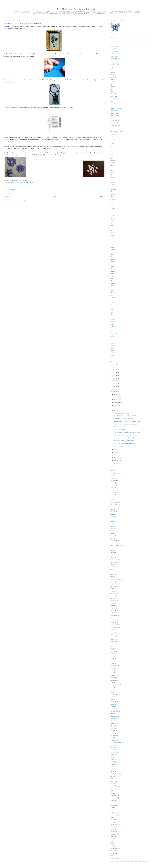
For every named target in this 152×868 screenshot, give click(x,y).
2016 (114, 367)
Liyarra (113, 259)
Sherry (112, 322)
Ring (112, 769)
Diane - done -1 (115, 99)
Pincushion (114, 759)
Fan (112, 646)
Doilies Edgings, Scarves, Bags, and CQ (125, 419)
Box (112, 550)
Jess (112, 228)
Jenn (112, 225)
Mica (112, 286)
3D (111, 476)
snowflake (113, 798)
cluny (112, 581)
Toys (112, 839)
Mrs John (113, 293)
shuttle (112, 791)
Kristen (113, 242)
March (116, 455)
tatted (112, 820)
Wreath (113, 853)
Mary (112, 278)
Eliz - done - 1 (114, 101)
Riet (112, 312)
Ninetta (113, 300)
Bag (112, 509)
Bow (112, 548)
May (116, 449)
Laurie (112, 252)
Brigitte (113, 161)
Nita (112, 302)
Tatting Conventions (116, 827)
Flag (112, 649)
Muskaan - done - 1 (116, 116)
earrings (113, 632)
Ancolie (113, 139)
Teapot (112, 829)
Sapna (112, 317)
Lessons (113, 707)
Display (113, 608)
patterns (113, 747)
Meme (112, 283)
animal (112, 492)
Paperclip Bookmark (116, 743)
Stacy (112, 331)
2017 (114, 364)
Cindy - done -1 (115, 94)
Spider (112, 807)
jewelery (113, 694)
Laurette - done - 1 (116, 106)
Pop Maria (113, 77)
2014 (114, 373)
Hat (112, 673)
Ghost (112, 658)
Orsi (112, 307)
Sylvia (112, 336)
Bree (112, 158)
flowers (113, 651)
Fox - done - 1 (114, 103)
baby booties (114, 504)
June (116, 411)
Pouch (112, 762)
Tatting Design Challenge (118, 58)
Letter (112, 709)
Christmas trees (115, 579)
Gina (112, 204)
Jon (111, 230)
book (112, 538)
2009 (114, 386)
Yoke (112, 856)
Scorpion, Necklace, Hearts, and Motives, (125, 424)
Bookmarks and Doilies (117, 545)
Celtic (112, 574)
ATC (112, 500)
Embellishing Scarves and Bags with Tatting (126, 435)
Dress (112, 630)
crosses (113, 593)
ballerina (113, 512)
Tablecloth (113, 815)
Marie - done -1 (115, 111)
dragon (112, 622)
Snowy (112, 329)
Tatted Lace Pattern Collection (72, 80)
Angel (112, 488)
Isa (111, 213)
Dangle (113, 603)
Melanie (113, 87)
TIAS (112, 836)
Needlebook (114, 738)
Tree (112, 844)
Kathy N (113, 238)
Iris (111, 211)
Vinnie (112, 348)
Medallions (114, 716)
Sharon (112, 75)
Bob (112, 156)
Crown (112, 596)
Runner (113, 781)
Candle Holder (115, 567)
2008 (114, 389)
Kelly (112, 240)
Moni (112, 290)
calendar (113, 565)
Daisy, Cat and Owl (119, 430)
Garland (113, 654)
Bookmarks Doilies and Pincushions (124, 441)
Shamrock (113, 786)
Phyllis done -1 (115, 120)
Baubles (113, 521)
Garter (112, 656)
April (116, 452)
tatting (32, 182)
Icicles (112, 690)
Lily (112, 257)
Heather (113, 209)
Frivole (113, 201)
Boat (112, 533)
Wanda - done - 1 (115, 125)
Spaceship (113, 805)
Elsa (112, 84)
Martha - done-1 (115, 113)
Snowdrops (114, 796)
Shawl (112, 788)
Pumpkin (113, 764)
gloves (112, 661)
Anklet (112, 495)
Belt (112, 526)
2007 (114, 392)
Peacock (113, 750)
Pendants (113, 752)
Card (112, 569)
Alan (112, 136)
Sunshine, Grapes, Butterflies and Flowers (126, 427)
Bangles (113, 514)
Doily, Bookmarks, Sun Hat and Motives (125, 446)
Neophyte (113, 298)
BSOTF (113, 163)
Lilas (112, 254)
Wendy (112, 353)
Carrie (112, 172)
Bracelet (113, 553)
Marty (112, 276)
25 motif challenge (16, 182)
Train (112, 841)
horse (112, 682)
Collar (112, 586)
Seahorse (113, 783)
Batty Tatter (114, 82)
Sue (112, 89)
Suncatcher (114, 812)
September (117, 402)
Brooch (113, 557)
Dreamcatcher (114, 627)
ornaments (113, 740)
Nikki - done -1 (115, 118)
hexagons (113, 680)
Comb (112, 589)
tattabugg (113, 343)
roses (112, 779)
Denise (112, 187)
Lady (112, 699)
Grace (112, 206)
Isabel (112, 216)
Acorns (113, 478)
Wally (112, 351)
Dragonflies (114, 625)
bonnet (112, 536)
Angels (112, 490)
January (117, 460)
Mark (112, 274)
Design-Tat (114, 54)
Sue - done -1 (114, 123)
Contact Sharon (115, 49)
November (117, 397)
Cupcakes (113, 601)
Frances (113, 199)
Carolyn (113, 170)
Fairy (112, 644)
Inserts (112, 692)
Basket (112, 519)
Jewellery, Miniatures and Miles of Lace (125, 438)
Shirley (113, 326)
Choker (113, 577)
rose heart (113, 776)
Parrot (112, 745)
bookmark (113, 541)
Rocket (112, 771)
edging (112, 637)
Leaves (112, 704)
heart (112, 678)
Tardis (112, 817)
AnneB (112, 148)
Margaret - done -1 (116, 108)
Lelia (112, 91)
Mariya (113, 271)
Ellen (112, 192)
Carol (112, 165)
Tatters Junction (115, 51)
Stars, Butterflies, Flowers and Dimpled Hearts (127, 421)
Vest (112, 846)
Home (55, 196)
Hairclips (113, 670)
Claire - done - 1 (115, 96)
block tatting (114, 531)
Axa (112, 153)
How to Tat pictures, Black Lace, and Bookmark (127, 432)
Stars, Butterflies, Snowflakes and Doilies (125, 416)
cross (112, 591)
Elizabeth (113, 189)
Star (112, 810)
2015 (114, 370)
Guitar (112, 668)
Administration (115, 480)
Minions (113, 721)
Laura (112, 247)
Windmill (113, 851)
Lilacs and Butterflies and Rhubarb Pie (125, 443)
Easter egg (113, 634)
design (26, 182)
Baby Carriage (114, 507)
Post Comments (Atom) (18, 200)
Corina (112, 182)
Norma (112, 305)
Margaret (113, 264)
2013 (114, 375)
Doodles (113, 620)
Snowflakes (114, 800)
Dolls (112, 617)
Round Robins (114, 56)
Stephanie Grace (115, 334)
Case (112, 572)
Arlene (112, 151)
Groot (112, 663)
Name (112, 733)
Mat (112, 714)
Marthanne (113, 79)
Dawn (112, 185)
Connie (113, 180)
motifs (112, 731)
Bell (112, 524)
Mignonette (114, 719)
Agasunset (113, 134)
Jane (112, 221)
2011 (114, 381)
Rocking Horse (115, 774)
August (116, 405)
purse (112, 767)
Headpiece (113, 675)
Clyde (112, 177)
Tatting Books (114, 40)
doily (112, 613)
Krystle (113, 245)
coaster (112, 584)
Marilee (113, 269)
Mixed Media (114, 723)
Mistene (113, 72)
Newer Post (7, 196)
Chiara (112, 175)
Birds (112, 528)
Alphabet (113, 485)
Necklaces (113, 735)
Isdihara (113, 218)
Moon (112, 726)
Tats (112, 341)
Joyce (112, 233)
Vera (112, 70)
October (117, 400)
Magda (112, 262)
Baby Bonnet (114, 502)
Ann (112, 146)
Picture (112, 755)
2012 (114, 378)
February (117, 458)
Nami (112, 295)
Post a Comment (9, 193)
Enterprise (113, 639)
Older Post (102, 196)
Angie (112, 144)
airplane (113, 483)
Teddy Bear (114, 834)
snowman (113, 803)
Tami (112, 338)
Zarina (112, 355)
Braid (112, 555)
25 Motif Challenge (76, 9)
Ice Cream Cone (115, 685)
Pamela (113, 310)
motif (112, 728)
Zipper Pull (114, 858)
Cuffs (112, 598)
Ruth (112, 314)
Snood (112, 793)
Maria (112, 266)
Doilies (113, 610)
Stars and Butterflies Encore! (122, 413)
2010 (114, 384)
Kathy (112, 235)
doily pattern (114, 615)
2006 (114, 464)
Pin (111, 757)
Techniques (114, 832)
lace (112, 697)
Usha (112, 67)
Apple (112, 497)
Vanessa (113, 346)
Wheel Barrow (115, 848)
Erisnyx (113, 194)
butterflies (113, 560)
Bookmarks (114, 543)
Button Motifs (114, 562)
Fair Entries (114, 642)
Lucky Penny (114, 711)
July (116, 408)
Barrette (113, 517)
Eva (112, 197)
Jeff (112, 223)
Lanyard (113, 702)
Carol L (113, 168)
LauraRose (113, 249)
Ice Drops (113, 687)
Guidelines (113, 666)
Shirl (112, 324)
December (117, 394)
